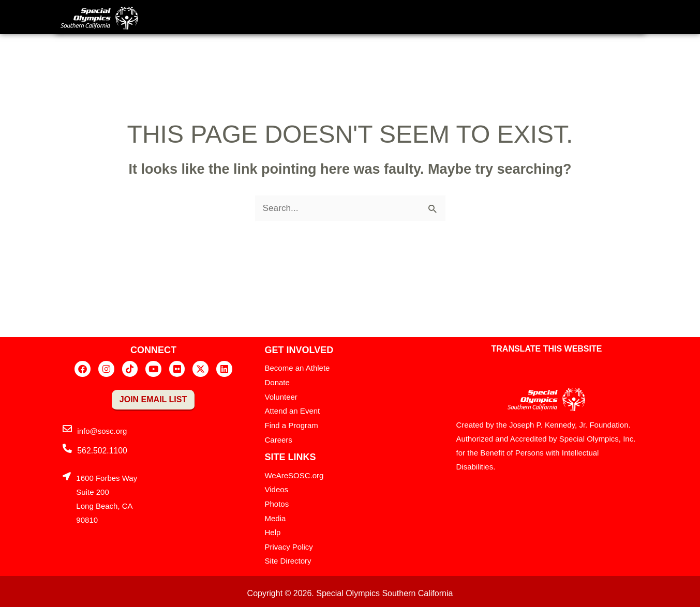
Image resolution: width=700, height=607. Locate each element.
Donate (277, 383)
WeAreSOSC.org (294, 474)
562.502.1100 (101, 451)
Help (272, 530)
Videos (276, 488)
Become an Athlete (297, 369)
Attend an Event (292, 411)
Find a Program (291, 425)
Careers (278, 439)
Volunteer (281, 397)
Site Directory (288, 558)
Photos (277, 502)
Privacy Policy (288, 544)
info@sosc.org (102, 431)
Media (275, 516)
